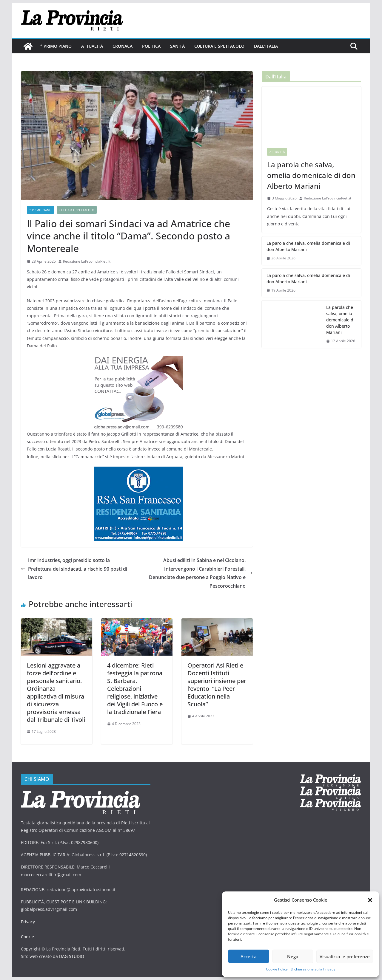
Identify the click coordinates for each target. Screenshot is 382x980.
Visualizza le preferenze (345, 956)
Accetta (249, 956)
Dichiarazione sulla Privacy (313, 969)
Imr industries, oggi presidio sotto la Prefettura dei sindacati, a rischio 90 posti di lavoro (74, 569)
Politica (151, 46)
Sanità (177, 46)
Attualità (92, 46)
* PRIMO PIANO (56, 46)
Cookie (27, 937)
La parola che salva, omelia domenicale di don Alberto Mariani (311, 175)
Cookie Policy (277, 969)
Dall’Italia (266, 46)
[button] (370, 900)
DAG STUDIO (72, 956)
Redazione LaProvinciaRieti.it (87, 261)
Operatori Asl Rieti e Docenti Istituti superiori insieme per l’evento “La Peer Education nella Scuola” (217, 685)
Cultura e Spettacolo (219, 46)
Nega (293, 956)
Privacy (28, 922)
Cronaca (123, 46)
